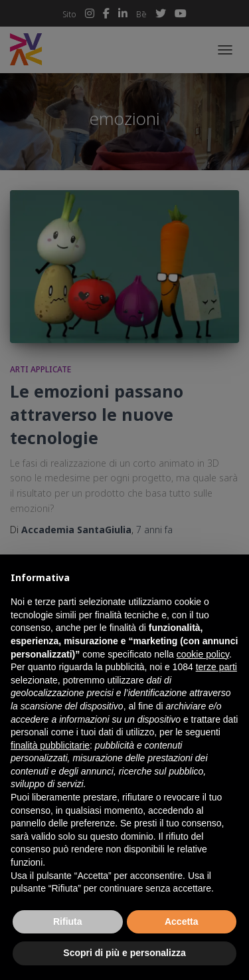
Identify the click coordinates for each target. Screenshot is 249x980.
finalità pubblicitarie (50, 745)
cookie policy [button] (203, 654)
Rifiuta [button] (68, 921)
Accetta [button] (182, 921)
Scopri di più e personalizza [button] (124, 953)
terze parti (216, 667)
